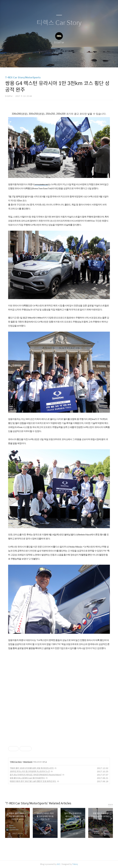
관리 (74, 61)
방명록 (54, 61)
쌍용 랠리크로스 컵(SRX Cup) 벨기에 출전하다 (27, 778)
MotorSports (28, 762)
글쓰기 (44, 61)
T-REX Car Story (16, 762)
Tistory (75, 864)
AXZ (58, 864)
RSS (64, 61)
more (110, 804)
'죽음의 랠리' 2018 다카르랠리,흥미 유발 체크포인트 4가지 (32, 768)
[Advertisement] (33, 673)
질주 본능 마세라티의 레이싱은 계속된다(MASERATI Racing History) (36, 775)
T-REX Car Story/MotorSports (23, 78)
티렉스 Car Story (59, 23)
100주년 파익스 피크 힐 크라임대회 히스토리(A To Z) (30, 771)
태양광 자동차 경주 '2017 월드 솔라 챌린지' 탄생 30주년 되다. (33, 781)
